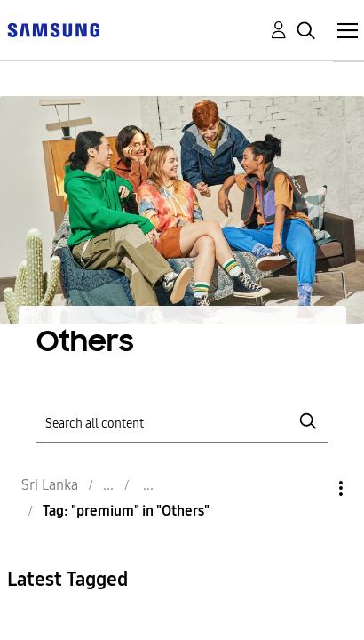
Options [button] (311, 488)
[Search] (182, 422)
